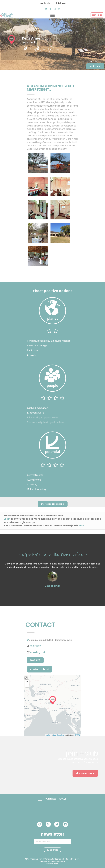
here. (82, 526)
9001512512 (36, 646)
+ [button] (27, 682)
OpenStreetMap (59, 735)
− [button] (27, 685)
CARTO (78, 735)
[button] (46, 9)
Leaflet (48, 735)
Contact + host (40, 669)
